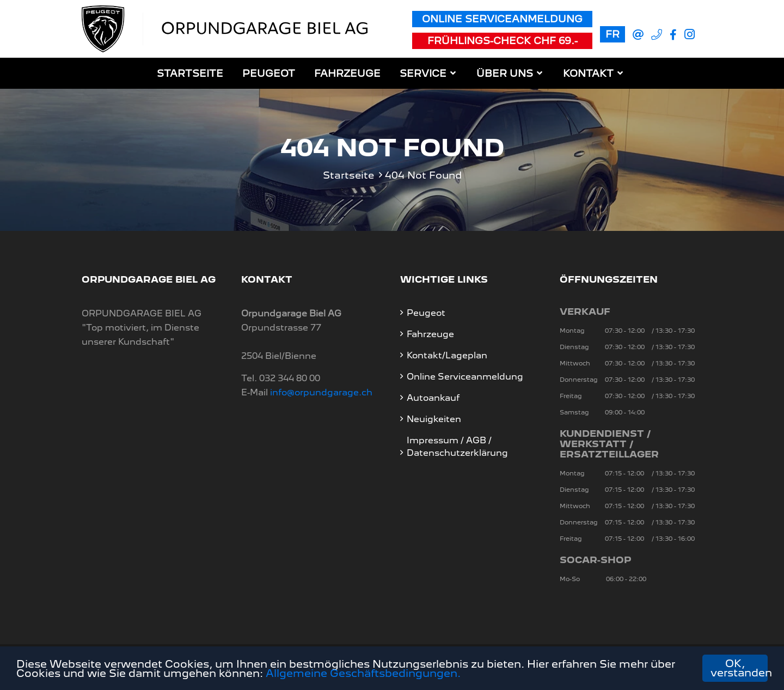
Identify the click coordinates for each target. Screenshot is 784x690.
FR (612, 34)
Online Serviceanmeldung (502, 19)
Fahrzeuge (347, 73)
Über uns (505, 73)
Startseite (190, 73)
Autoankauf (433, 398)
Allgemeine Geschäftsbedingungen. (363, 673)
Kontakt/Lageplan (447, 355)
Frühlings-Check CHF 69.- (503, 41)
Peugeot (269, 73)
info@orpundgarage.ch (321, 392)
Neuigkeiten (434, 419)
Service (423, 73)
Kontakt (588, 73)
